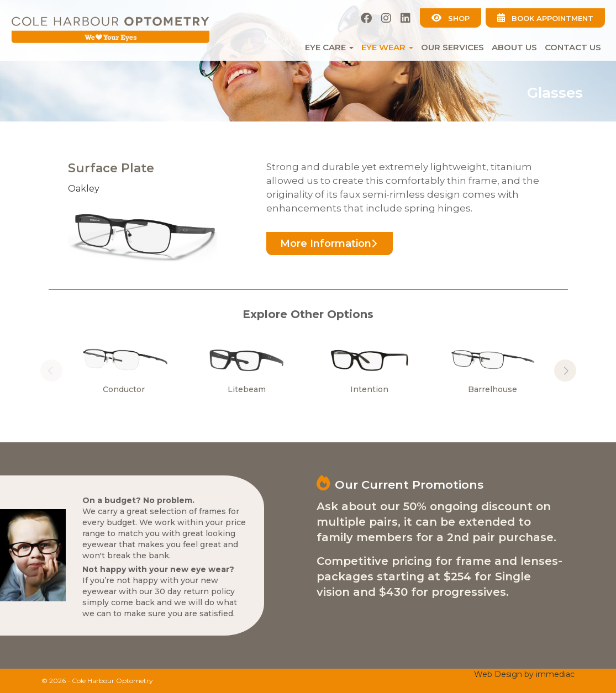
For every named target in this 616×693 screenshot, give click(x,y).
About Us (514, 47)
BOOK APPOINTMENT (545, 18)
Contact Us (573, 47)
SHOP (451, 18)
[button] (565, 371)
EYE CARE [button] (329, 47)
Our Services (452, 47)
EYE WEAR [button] (387, 47)
